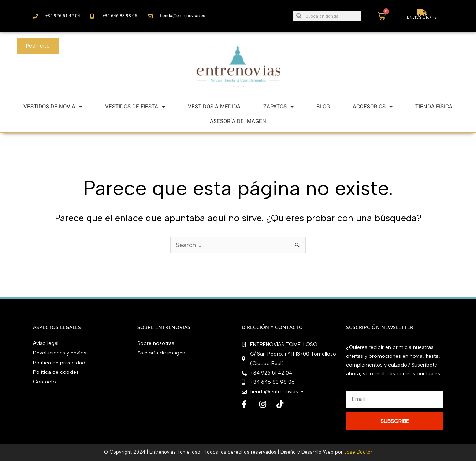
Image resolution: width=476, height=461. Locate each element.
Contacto (44, 381)
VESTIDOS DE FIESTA (135, 107)
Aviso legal (46, 343)
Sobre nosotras (156, 343)
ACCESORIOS (373, 107)
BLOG (323, 107)
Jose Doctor (358, 452)
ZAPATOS (278, 107)
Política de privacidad (59, 362)
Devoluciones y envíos (60, 353)
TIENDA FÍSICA (434, 107)
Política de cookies (56, 372)
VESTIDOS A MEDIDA (214, 107)
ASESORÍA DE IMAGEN (238, 121)
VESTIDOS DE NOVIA (53, 107)
